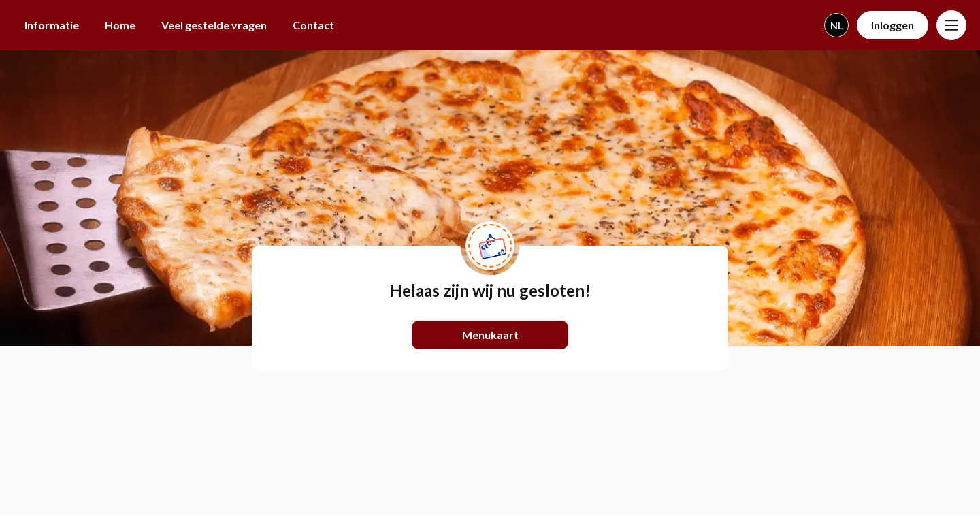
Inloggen (893, 25)
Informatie (52, 25)
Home (120, 25)
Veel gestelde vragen (214, 25)
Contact (313, 25)
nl (836, 26)
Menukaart (490, 335)
